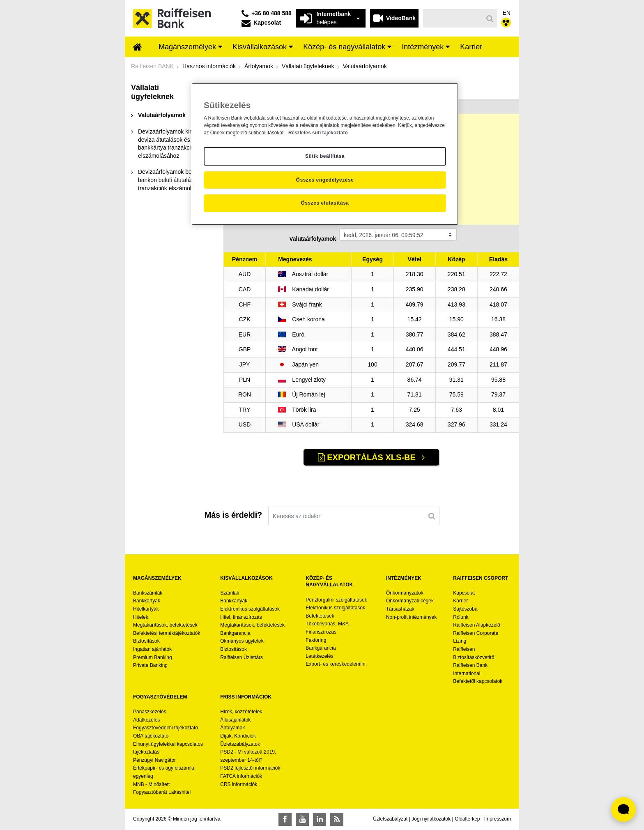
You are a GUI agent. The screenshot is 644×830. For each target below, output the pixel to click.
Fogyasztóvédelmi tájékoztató (166, 728)
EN (507, 13)
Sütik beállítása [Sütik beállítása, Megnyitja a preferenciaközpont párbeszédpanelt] (325, 156)
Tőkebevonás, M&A (327, 624)
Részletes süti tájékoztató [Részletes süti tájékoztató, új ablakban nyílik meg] (318, 133)
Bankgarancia (235, 633)
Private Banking (150, 665)
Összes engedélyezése (325, 180)
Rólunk (461, 617)
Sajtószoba (465, 609)
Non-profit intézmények (411, 617)
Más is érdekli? (233, 515)
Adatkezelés (146, 720)
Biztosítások (146, 641)
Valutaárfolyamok (313, 239)
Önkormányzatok (405, 593)
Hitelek (141, 617)
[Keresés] (453, 18)
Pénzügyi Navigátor (154, 760)
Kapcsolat (464, 593)
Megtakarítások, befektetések (165, 625)
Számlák (230, 593)
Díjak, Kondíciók (238, 736)
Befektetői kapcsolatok (478, 681)
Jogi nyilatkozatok (431, 819)
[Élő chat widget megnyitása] (623, 809)
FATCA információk (241, 776)
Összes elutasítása (325, 203)
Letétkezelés (319, 656)
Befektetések (320, 616)
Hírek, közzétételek (241, 712)
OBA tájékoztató (151, 736)
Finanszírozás (321, 632)
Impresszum (498, 819)
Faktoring (316, 640)
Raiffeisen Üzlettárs (241, 657)
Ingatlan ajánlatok (152, 649)
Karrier (460, 601)
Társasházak (400, 609)
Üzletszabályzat (390, 819)
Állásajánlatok (235, 720)
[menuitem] (138, 48)
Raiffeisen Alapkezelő (477, 625)
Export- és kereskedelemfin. (336, 664)
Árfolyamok (232, 728)
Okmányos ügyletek (242, 641)
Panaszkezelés (150, 712)
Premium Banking (153, 657)
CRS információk (239, 784)
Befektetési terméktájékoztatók (167, 633)
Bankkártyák (147, 601)
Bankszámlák (148, 593)
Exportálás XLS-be (368, 457)
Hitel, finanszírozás (241, 617)
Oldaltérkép (467, 819)
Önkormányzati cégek (410, 601)
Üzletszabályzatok (240, 744)
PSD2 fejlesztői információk (250, 768)
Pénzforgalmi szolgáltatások (336, 600)
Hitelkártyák (146, 609)
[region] (325, 154)
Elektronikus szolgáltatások (250, 609)
